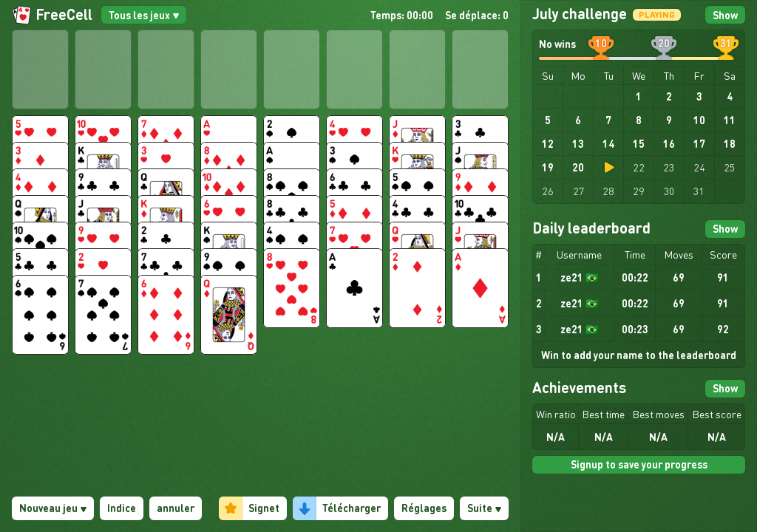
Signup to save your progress (639, 464)
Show (725, 15)
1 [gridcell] (639, 96)
